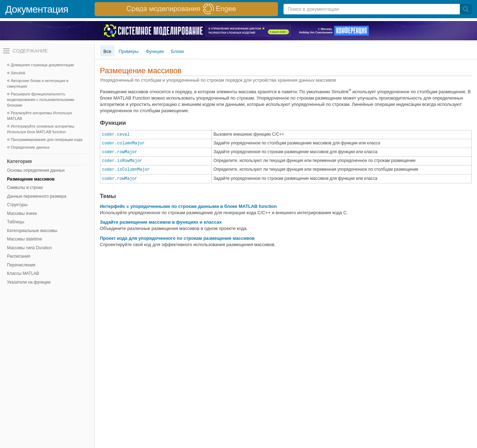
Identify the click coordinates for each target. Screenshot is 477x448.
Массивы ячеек (22, 213)
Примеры (128, 51)
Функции (155, 51)
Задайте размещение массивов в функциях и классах (161, 222)
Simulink (18, 73)
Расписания (19, 256)
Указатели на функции (29, 282)
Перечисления (21, 265)
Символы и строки (25, 188)
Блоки (177, 51)
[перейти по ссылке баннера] (186, 9)
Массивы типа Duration (29, 248)
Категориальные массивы (32, 231)
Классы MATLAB (23, 273)
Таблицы (16, 222)
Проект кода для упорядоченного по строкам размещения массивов (177, 238)
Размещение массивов (31, 179)
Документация (37, 9)
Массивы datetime (25, 239)
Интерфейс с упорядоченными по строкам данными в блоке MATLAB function (188, 206)
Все (107, 51)
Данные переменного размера (37, 196)
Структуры (17, 205)
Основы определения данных (36, 170)
